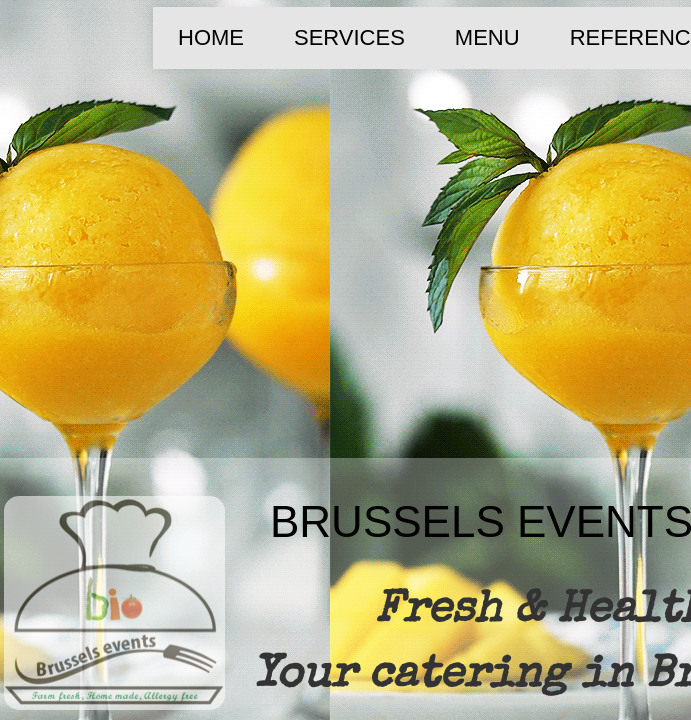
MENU (487, 37)
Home (211, 37)
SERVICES (349, 37)
